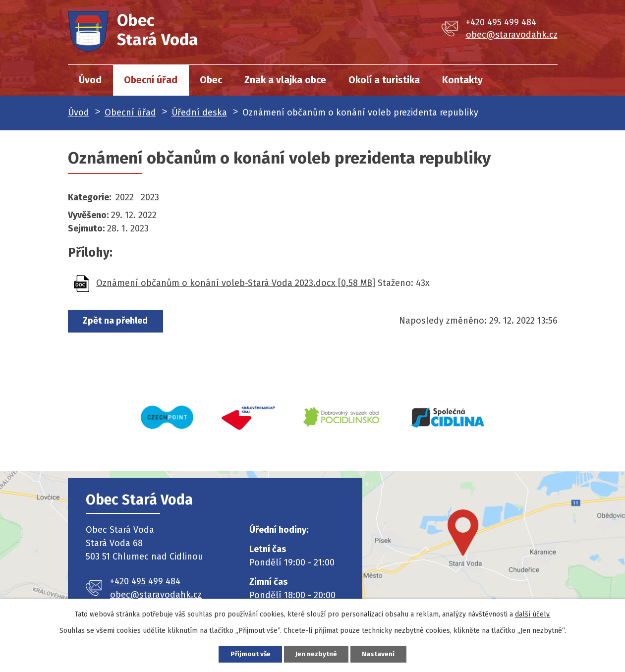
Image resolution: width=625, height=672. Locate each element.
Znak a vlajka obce (285, 80)
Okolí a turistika (384, 80)
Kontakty (462, 80)
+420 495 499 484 (501, 22)
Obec (211, 80)
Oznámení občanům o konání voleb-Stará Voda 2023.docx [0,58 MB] (236, 283)
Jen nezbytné (317, 653)
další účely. (533, 613)
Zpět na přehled (118, 321)
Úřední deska (199, 112)
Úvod (90, 80)
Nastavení (384, 653)
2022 (125, 197)
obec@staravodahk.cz (512, 35)
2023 (150, 197)
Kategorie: (89, 197)
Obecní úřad (151, 80)
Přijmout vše (246, 653)
